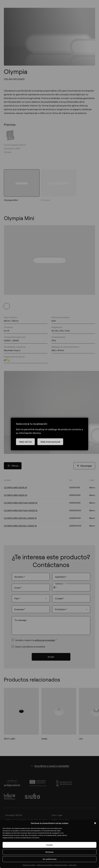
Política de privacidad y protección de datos (52, 865)
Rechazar (49, 852)
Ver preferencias (49, 859)
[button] (95, 823)
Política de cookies (29, 865)
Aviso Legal (72, 865)
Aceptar (49, 845)
